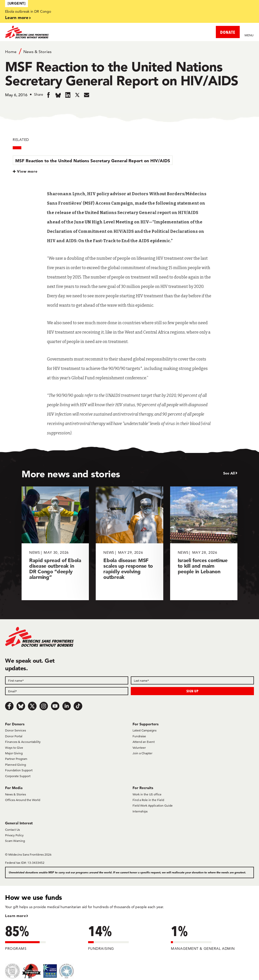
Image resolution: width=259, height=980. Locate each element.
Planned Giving (15, 765)
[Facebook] (9, 706)
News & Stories (37, 52)
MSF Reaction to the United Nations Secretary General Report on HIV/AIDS (93, 161)
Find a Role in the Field (148, 800)
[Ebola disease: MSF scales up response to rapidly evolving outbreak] (129, 543)
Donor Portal (14, 736)
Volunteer (139, 748)
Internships (140, 811)
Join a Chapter (142, 753)
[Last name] (192, 680)
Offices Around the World (23, 800)
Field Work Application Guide (153, 805)
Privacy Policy (14, 835)
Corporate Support (18, 776)
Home (11, 52)
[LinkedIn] (67, 706)
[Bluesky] (21, 706)
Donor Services (15, 730)
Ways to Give (14, 748)
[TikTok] (78, 706)
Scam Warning (15, 841)
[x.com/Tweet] (32, 706)
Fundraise (139, 736)
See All (229, 473)
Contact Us (12, 830)
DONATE (228, 32)
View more (27, 171)
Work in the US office (147, 794)
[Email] (67, 691)
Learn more (17, 17)
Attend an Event (144, 742)
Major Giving (14, 753)
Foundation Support (19, 770)
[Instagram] (44, 706)
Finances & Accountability (23, 742)
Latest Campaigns (144, 730)
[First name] (67, 680)
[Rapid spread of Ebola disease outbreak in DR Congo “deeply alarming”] (55, 543)
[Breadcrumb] (129, 51)
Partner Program (16, 759)
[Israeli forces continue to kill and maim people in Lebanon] (204, 543)
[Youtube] (55, 706)
